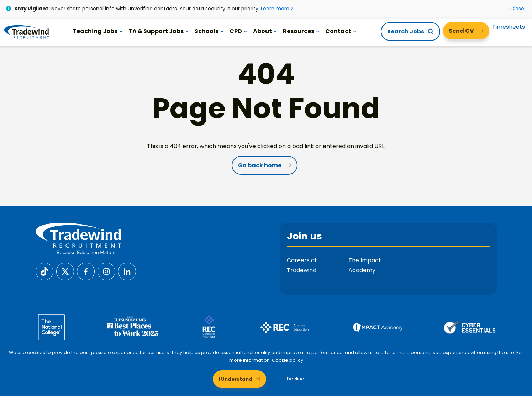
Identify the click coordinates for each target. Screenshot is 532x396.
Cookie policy (292, 360)
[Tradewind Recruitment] (27, 31)
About (266, 31)
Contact (342, 31)
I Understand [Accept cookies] (235, 378)
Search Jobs (406, 31)
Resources (302, 31)
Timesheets (509, 27)
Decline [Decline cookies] (296, 378)
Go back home (260, 165)
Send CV (461, 30)
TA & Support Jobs (159, 31)
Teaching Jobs (98, 31)
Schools (210, 31)
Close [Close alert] (517, 8)
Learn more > (277, 8)
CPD (239, 31)
